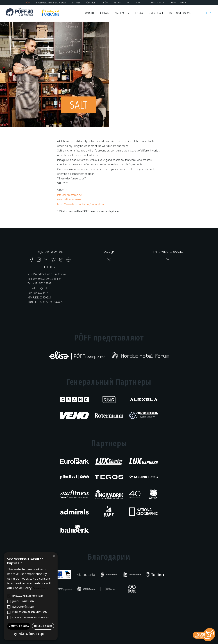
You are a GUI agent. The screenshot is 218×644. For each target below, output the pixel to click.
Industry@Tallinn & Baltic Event (51, 3)
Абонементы (122, 13)
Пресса (139, 13)
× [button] (54, 556)
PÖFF (28, 3)
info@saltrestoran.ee (70, 195)
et (206, 13)
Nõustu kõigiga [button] (19, 626)
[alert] (31, 596)
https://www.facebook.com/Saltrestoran (81, 204)
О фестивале (156, 13)
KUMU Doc (141, 3)
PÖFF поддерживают (181, 13)
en (210, 13)
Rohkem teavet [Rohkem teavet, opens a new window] (41, 588)
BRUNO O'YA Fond (179, 3)
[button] (31, 634)
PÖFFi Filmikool (158, 3)
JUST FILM (76, 3)
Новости (89, 13)
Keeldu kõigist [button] (43, 626)
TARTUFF (117, 3)
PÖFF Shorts (92, 3)
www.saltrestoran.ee (69, 199)
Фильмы (104, 13)
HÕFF (105, 3)
